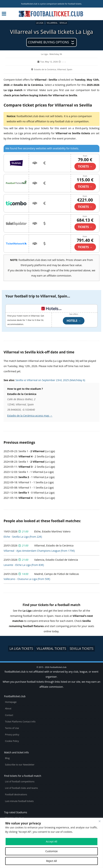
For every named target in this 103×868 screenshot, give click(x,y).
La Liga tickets (21, 649)
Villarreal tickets (51, 649)
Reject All (51, 861)
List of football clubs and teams (22, 788)
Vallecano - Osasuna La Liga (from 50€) (27, 579)
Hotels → (74, 321)
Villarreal (52, 23)
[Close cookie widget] (100, 821)
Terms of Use (12, 728)
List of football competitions (20, 782)
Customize (51, 851)
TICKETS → (85, 166)
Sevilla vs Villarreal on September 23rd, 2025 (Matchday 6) (50, 380)
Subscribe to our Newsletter (20, 765)
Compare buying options (48, 42)
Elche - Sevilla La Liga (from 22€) (23, 537)
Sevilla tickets (82, 649)
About (8, 708)
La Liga (40, 23)
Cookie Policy (12, 741)
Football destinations (16, 794)
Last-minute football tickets (19, 801)
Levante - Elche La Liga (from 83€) (24, 565)
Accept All (51, 841)
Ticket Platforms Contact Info (20, 722)
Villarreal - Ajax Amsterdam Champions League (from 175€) (39, 551)
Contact (9, 715)
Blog (7, 758)
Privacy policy (12, 735)
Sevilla (63, 23)
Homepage (11, 702)
